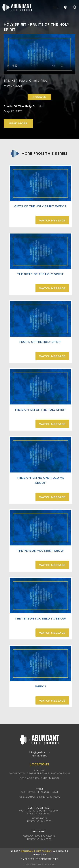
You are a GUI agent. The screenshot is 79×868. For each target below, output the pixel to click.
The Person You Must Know (41, 551)
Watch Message (52, 220)
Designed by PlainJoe (39, 864)
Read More (18, 123)
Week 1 (41, 686)
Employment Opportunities (39, 859)
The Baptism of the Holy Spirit (40, 410)
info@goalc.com (39, 752)
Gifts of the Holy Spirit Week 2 (40, 206)
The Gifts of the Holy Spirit (40, 274)
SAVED (39, 97)
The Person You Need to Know (40, 618)
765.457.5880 (39, 756)
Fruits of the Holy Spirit (40, 342)
